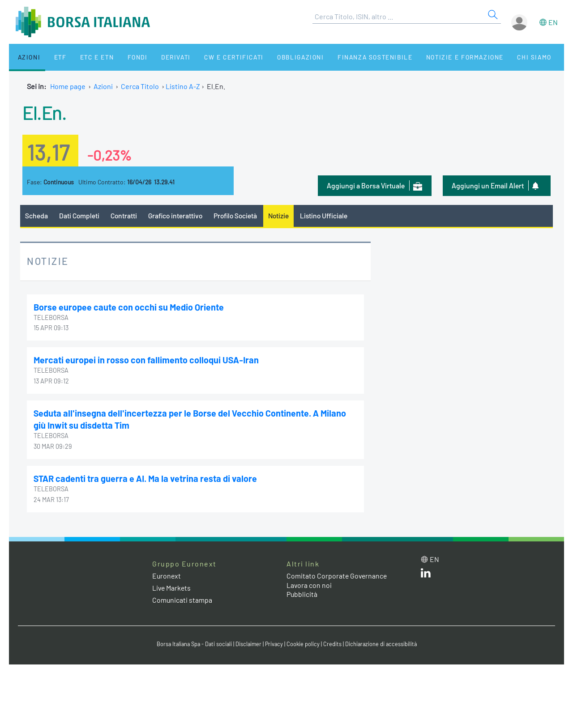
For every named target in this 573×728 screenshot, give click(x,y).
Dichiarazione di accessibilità (383, 643)
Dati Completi (80, 215)
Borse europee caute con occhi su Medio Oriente (129, 307)
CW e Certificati (213, 57)
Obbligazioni (277, 57)
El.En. (45, 112)
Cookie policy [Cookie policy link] (304, 643)
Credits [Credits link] (334, 643)
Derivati (158, 57)
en (553, 22)
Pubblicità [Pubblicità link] (302, 593)
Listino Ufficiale (330, 215)
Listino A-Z (183, 86)
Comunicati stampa (182, 599)
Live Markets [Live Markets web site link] (172, 586)
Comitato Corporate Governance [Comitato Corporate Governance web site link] (338, 574)
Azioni (25, 57)
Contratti (125, 215)
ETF (53, 57)
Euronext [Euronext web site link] (167, 574)
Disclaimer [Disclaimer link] (248, 643)
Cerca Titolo (140, 86)
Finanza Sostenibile (349, 57)
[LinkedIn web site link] (426, 573)
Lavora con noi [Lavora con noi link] (309, 584)
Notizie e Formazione (436, 57)
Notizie (284, 215)
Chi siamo (503, 57)
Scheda (36, 215)
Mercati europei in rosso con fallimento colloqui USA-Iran (147, 360)
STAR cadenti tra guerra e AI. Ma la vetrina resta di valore (146, 477)
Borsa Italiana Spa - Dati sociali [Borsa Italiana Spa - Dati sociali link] (192, 643)
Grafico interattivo (177, 215)
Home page (68, 86)
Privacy (275, 643)
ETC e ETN (86, 57)
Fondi (123, 57)
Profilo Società (239, 215)
